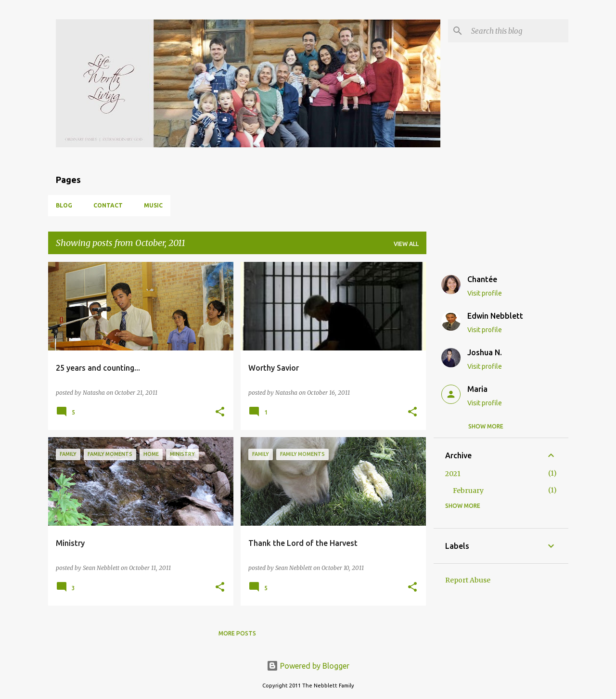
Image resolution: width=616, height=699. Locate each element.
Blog (64, 205)
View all (406, 244)
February (468, 491)
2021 (453, 474)
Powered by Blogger (308, 666)
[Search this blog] (518, 31)
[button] (220, 412)
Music (153, 205)
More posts (237, 633)
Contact (108, 205)
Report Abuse (468, 580)
